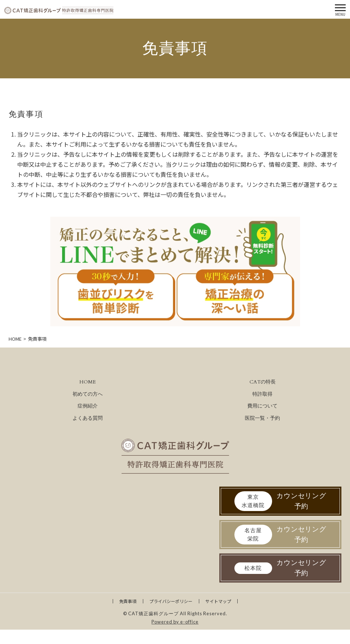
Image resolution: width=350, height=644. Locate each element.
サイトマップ (218, 601)
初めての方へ (88, 394)
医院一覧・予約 (262, 418)
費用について (262, 406)
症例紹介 (88, 406)
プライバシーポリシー (171, 601)
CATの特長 (263, 382)
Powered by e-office (175, 622)
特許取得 (262, 394)
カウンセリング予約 (281, 501)
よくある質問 (88, 418)
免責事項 (128, 601)
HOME (88, 382)
